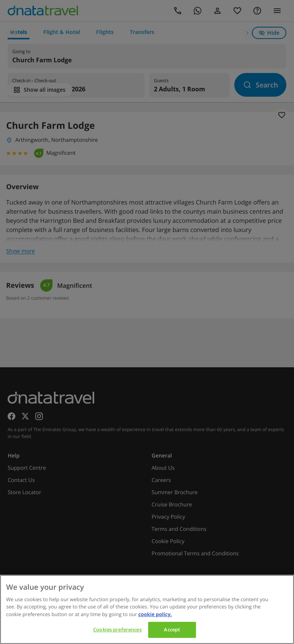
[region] (147, 609)
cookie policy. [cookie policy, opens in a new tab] (155, 614)
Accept (172, 629)
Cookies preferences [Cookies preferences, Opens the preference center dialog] (117, 629)
